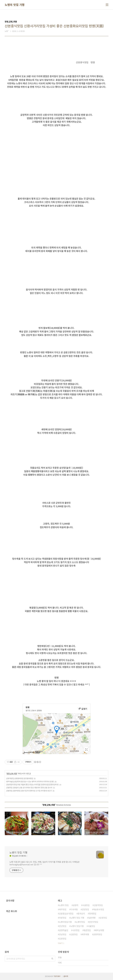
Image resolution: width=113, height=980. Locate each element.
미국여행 (74, 909)
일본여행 (92, 918)
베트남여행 (99, 930)
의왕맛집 (63, 918)
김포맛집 (63, 939)
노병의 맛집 (64, 905)
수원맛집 (86, 905)
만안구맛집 (94, 922)
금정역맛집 (98, 934)
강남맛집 (63, 934)
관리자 (66, 976)
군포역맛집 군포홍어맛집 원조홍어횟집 (20, 778)
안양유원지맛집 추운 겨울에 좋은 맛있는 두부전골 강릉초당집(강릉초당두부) (32, 784)
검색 (52, 959)
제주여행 (85, 934)
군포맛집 (103, 918)
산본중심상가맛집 (66, 914)
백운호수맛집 (99, 909)
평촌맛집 (87, 930)
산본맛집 (74, 934)
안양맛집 (85, 909)
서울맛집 (91, 926)
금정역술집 (64, 930)
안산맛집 (63, 926)
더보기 (60, 943)
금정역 (75, 905)
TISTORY (57, 976)
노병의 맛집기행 (77, 926)
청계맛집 (93, 914)
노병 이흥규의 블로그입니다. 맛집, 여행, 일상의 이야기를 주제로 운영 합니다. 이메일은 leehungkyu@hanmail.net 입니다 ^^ (45, 863)
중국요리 (81, 914)
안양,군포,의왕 (12, 773)
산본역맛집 (98, 905)
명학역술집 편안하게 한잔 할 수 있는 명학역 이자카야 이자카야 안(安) (30, 781)
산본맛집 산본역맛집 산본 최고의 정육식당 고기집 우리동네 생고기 (29, 791)
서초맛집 (76, 930)
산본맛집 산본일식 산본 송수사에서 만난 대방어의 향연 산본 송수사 (29, 788)
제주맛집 (63, 909)
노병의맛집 (80, 922)
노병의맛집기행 (65, 922)
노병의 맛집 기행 (15, 5)
